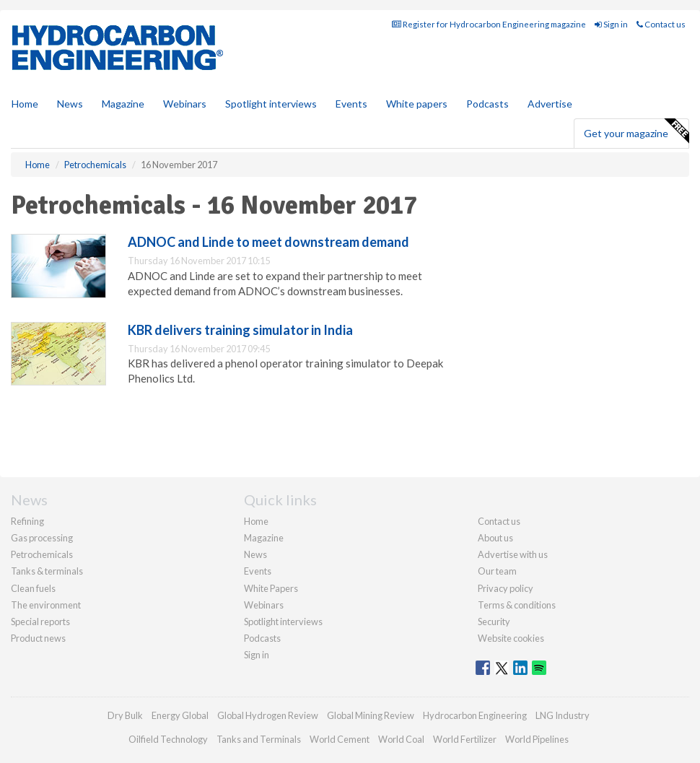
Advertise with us (513, 554)
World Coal (401, 739)
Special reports (40, 622)
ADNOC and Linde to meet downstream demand (268, 242)
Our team (497, 571)
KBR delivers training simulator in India (240, 330)
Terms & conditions (517, 605)
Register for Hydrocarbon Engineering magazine (489, 24)
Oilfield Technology (168, 739)
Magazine (123, 104)
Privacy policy (506, 588)
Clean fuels (33, 588)
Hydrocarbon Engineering (475, 715)
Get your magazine (636, 131)
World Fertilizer (465, 739)
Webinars (185, 104)
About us (495, 538)
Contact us (661, 24)
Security (494, 622)
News (255, 554)
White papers (417, 104)
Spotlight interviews (271, 104)
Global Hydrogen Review (268, 715)
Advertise (550, 104)
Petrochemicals (42, 554)
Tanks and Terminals (259, 739)
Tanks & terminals (47, 571)
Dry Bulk (125, 715)
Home (25, 104)
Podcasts (487, 104)
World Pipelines (537, 739)
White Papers (271, 588)
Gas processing (42, 538)
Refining (27, 521)
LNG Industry (563, 715)
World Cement (340, 739)
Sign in (611, 24)
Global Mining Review (371, 715)
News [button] (70, 104)
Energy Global (180, 715)
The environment (46, 605)
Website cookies (511, 638)
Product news (38, 638)
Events (351, 104)
